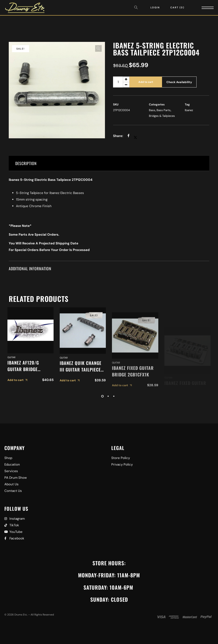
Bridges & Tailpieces (162, 116)
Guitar (11, 368)
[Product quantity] (121, 82)
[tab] (109, 163)
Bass (152, 110)
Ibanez (189, 110)
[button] (98, 48)
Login (155, 7)
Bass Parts (164, 110)
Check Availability (179, 82)
